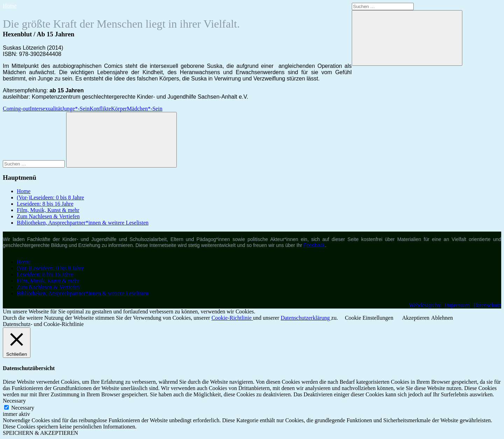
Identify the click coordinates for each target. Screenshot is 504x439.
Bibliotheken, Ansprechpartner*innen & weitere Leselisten (83, 223)
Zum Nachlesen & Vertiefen (48, 216)
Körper (119, 109)
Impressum (457, 305)
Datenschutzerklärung (306, 318)
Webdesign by (425, 305)
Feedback (314, 245)
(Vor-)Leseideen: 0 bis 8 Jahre (50, 197)
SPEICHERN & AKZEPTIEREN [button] (40, 433)
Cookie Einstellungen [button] (369, 318)
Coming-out (16, 109)
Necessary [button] (14, 401)
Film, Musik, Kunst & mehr (48, 210)
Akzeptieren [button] (416, 318)
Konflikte (100, 109)
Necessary (23, 408)
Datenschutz (487, 305)
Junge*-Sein (76, 109)
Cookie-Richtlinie (232, 318)
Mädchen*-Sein (145, 109)
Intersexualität (46, 109)
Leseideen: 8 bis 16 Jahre (45, 204)
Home (10, 6)
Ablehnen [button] (442, 318)
